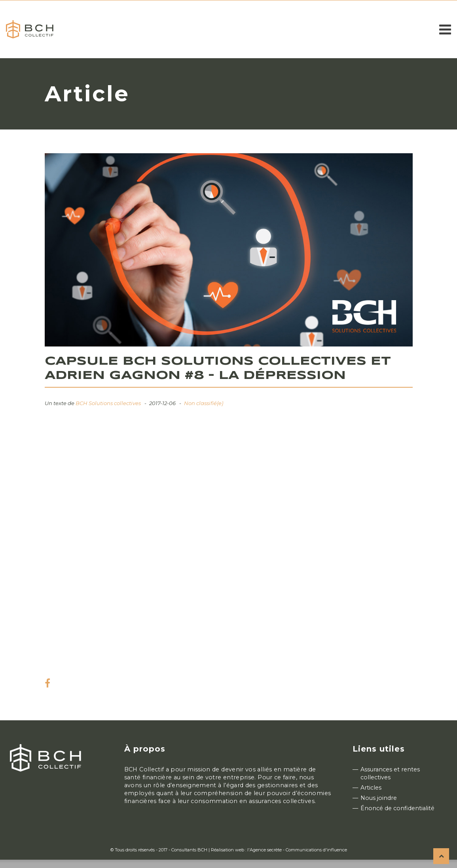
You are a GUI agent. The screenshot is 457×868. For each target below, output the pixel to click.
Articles (371, 788)
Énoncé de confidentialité (397, 808)
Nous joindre (379, 798)
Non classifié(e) (204, 403)
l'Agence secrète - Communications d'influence (297, 850)
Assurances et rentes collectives (390, 773)
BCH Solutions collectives (108, 403)
